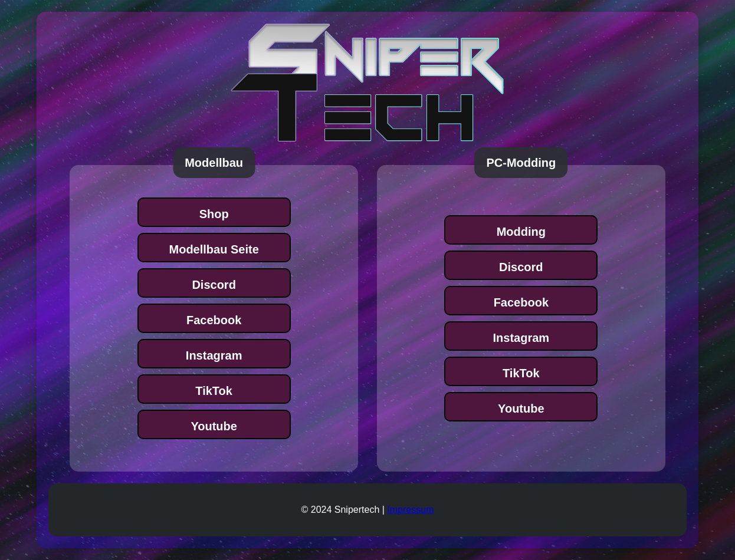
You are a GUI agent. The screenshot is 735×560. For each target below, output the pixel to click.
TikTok (214, 391)
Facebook (214, 320)
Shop (214, 214)
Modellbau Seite (214, 249)
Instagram (214, 355)
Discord (214, 285)
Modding (521, 232)
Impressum (410, 510)
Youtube (214, 426)
